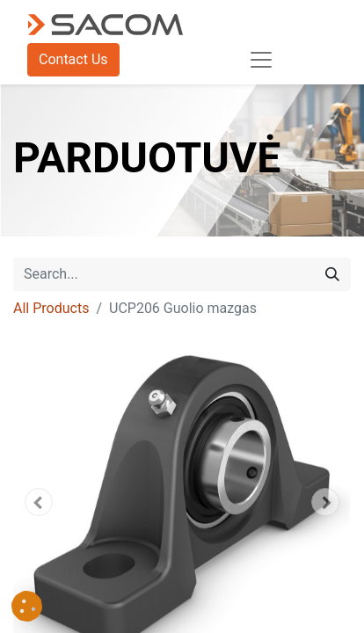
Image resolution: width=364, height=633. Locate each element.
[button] (39, 502)
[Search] (332, 274)
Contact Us (73, 59)
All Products (51, 308)
